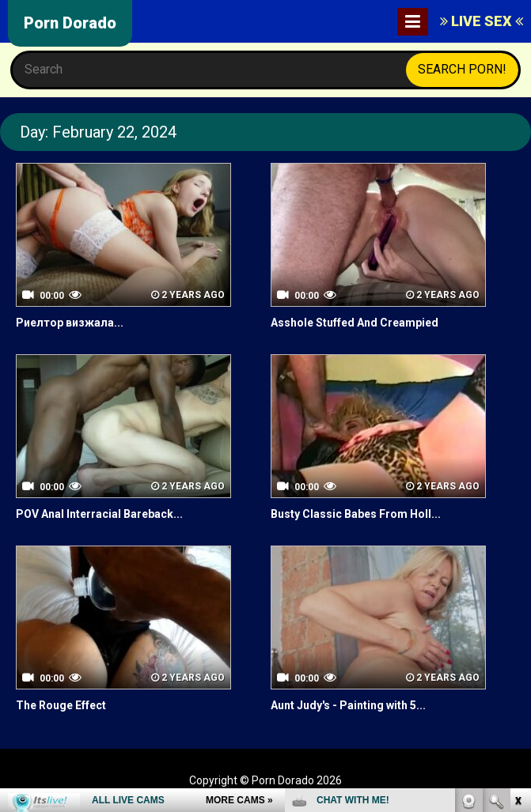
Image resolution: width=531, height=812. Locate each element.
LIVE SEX (482, 21)
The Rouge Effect (61, 705)
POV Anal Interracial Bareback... (99, 514)
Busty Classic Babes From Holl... (356, 514)
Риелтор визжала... (70, 323)
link (517, 565)
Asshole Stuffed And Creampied (355, 323)
